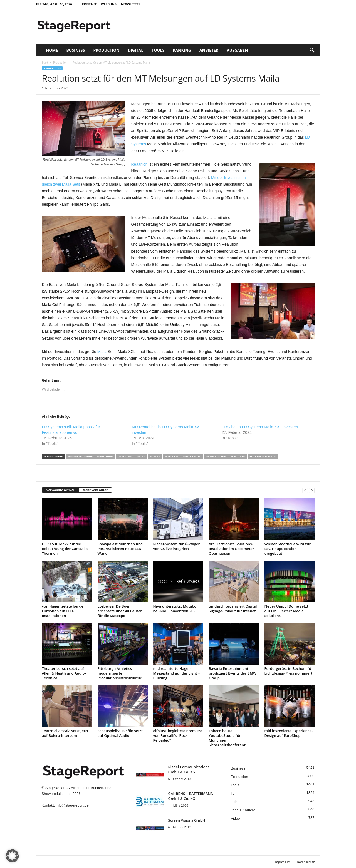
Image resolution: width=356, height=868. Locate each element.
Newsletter (131, 4)
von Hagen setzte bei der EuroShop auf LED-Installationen (64, 611)
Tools (158, 50)
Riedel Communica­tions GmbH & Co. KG (189, 769)
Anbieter (209, 50)
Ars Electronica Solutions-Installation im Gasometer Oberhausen (232, 549)
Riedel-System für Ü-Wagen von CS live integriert (177, 546)
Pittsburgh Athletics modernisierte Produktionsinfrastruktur (120, 673)
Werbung (109, 4)
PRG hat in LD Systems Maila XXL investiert (260, 427)
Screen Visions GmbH (187, 820)
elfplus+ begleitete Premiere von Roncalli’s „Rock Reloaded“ (178, 735)
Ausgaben (237, 50)
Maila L (155, 457)
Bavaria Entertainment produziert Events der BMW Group (233, 673)
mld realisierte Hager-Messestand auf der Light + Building (177, 673)
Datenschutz (306, 862)
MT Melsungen (216, 457)
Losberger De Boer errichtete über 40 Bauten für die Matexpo (120, 611)
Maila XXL (172, 457)
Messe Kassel (192, 457)
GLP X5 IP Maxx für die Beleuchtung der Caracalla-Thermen (65, 549)
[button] (312, 50)
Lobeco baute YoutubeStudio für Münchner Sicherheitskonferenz (227, 738)
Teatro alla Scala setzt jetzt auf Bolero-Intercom (65, 733)
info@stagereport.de (72, 805)
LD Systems (125, 457)
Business (76, 50)
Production (106, 50)
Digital (136, 50)
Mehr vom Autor (95, 490)
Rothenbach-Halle (263, 457)
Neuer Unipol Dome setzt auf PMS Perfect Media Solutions (286, 611)
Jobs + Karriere (243, 810)
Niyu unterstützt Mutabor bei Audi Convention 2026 (176, 609)
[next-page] (312, 490)
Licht (235, 802)
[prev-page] (305, 490)
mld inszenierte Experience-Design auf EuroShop (289, 733)
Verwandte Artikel (60, 490)
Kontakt (89, 4)
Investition (105, 457)
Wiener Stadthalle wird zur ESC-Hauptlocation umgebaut (288, 549)
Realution (139, 164)
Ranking (182, 50)
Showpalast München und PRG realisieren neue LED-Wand (120, 549)
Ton (234, 793)
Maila (102, 352)
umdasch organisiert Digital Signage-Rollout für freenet (233, 609)
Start (45, 63)
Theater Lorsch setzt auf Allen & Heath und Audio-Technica (64, 673)
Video (235, 818)
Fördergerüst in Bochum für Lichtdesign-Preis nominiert (289, 671)
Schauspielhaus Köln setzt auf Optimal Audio (120, 733)
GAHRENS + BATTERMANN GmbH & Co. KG (191, 796)
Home (52, 50)
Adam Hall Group (80, 457)
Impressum (283, 862)
